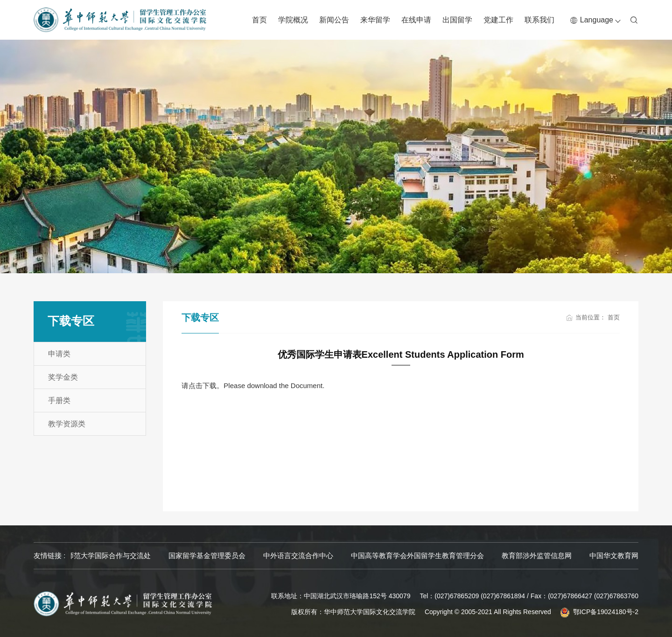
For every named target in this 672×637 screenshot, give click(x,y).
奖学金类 (63, 377)
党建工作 (498, 20)
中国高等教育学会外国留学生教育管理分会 (495, 556)
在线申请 (416, 20)
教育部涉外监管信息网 (615, 556)
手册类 (59, 400)
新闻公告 (334, 20)
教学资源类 (67, 424)
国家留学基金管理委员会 (285, 556)
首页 (259, 20)
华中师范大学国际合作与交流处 (180, 556)
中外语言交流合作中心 (376, 556)
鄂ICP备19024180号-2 (606, 612)
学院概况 (293, 20)
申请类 (59, 354)
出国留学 (457, 20)
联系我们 (539, 20)
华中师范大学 (92, 556)
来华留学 (375, 20)
